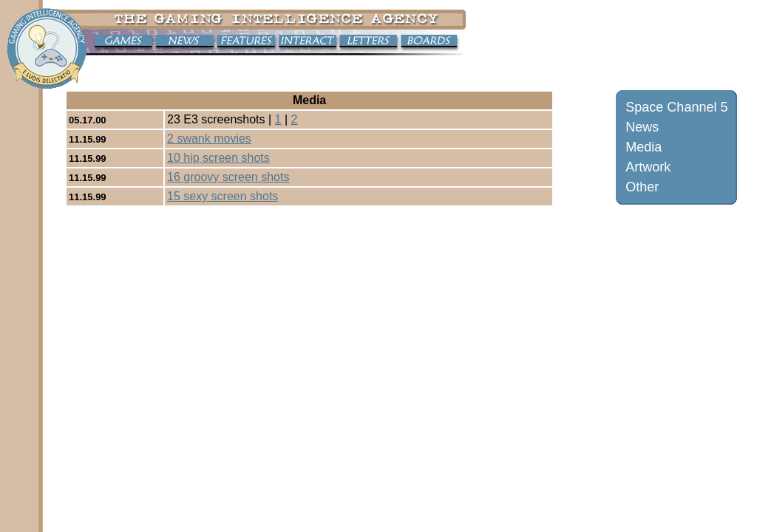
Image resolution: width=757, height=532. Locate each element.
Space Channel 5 (676, 107)
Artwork (648, 167)
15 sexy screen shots (223, 196)
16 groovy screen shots (228, 177)
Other (642, 187)
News (642, 127)
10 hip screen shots (218, 158)
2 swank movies (209, 139)
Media (644, 147)
